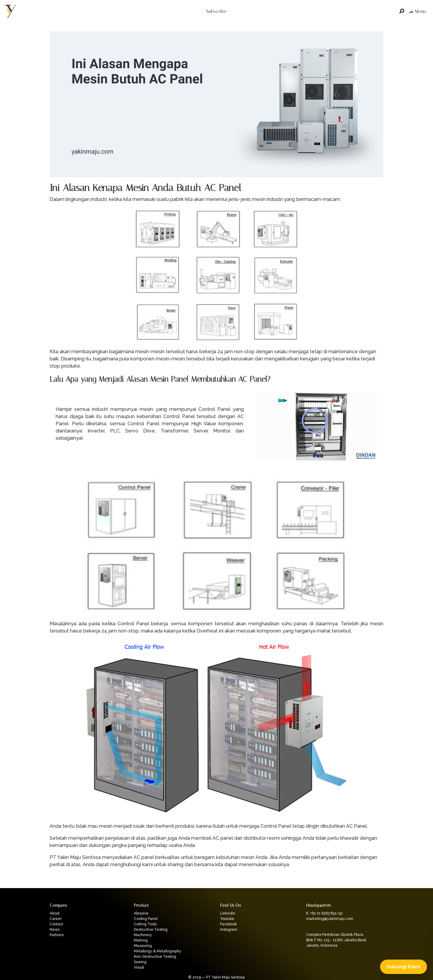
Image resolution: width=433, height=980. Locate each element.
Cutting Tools (145, 924)
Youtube (227, 919)
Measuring (143, 946)
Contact (56, 924)
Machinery (143, 935)
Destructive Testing (151, 930)
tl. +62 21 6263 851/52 (324, 913)
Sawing (140, 962)
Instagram (229, 930)
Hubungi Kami (404, 967)
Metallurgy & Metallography (158, 951)
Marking (141, 940)
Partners (57, 935)
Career (56, 919)
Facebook (229, 924)
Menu (417, 11)
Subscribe (216, 11)
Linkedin (228, 913)
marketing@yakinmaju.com (330, 919)
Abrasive (141, 913)
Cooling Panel (146, 919)
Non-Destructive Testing (155, 957)
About (55, 913)
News (55, 930)
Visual (139, 967)
